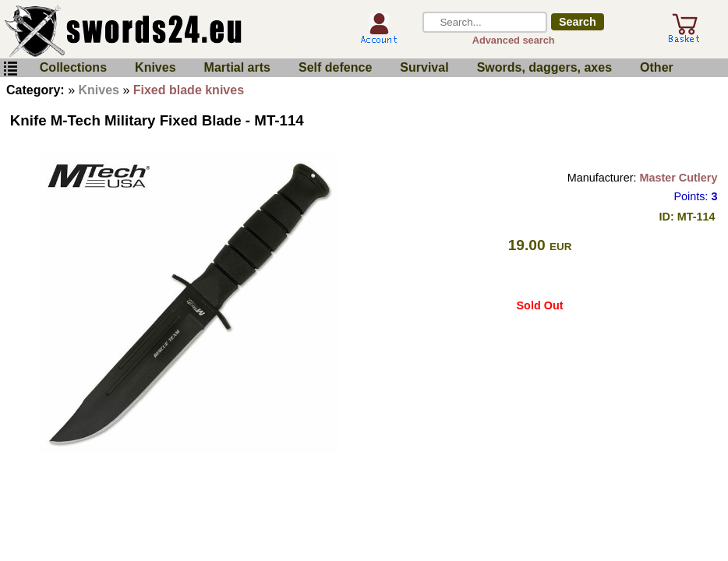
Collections (73, 67)
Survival (424, 67)
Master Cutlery (678, 178)
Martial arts (237, 67)
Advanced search (514, 40)
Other (657, 67)
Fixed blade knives (189, 90)
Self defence (335, 67)
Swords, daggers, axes (544, 67)
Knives (155, 67)
